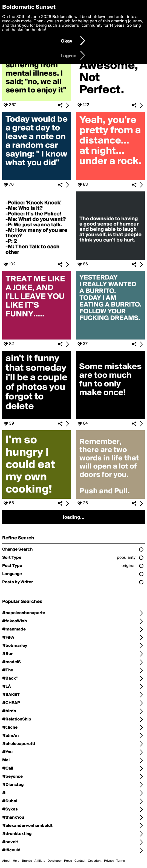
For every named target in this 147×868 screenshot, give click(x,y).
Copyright (95, 861)
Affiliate (40, 861)
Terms (121, 861)
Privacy (109, 861)
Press (68, 861)
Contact (80, 861)
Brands (27, 861)
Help (16, 861)
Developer (55, 861)
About (6, 861)
